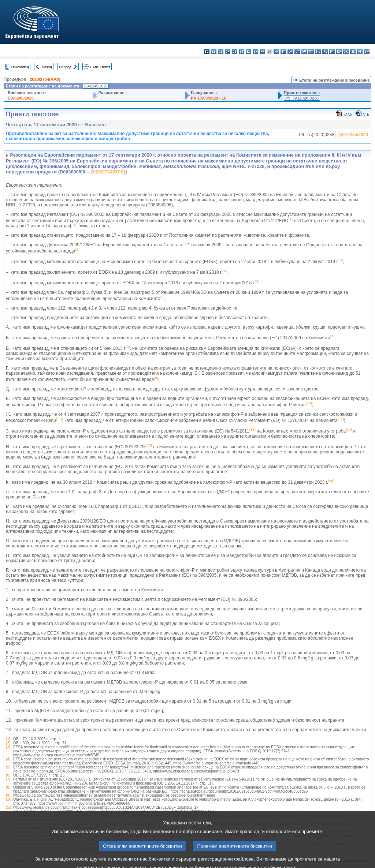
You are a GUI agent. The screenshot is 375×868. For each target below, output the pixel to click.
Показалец (20, 67)
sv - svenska (367, 51)
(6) (8, 775)
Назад (47, 67)
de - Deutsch (235, 51)
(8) (8, 787)
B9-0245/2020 (21, 98)
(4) (8, 759)
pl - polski (325, 51)
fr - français (262, 51)
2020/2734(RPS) (45, 79)
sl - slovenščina (353, 51)
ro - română (339, 51)
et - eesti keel (242, 51)
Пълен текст (100, 67)
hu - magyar (304, 51)
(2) (8, 743)
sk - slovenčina (346, 51)
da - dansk (228, 51)
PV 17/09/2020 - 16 (208, 98)
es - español (214, 51)
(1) (8, 739)
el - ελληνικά (248, 51)
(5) (8, 767)
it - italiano (283, 51)
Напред (65, 67)
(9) (8, 795)
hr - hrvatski (276, 51)
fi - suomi (360, 51)
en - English (255, 51)
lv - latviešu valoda (290, 51)
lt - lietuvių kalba (297, 51)
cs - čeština (221, 51)
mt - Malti (311, 51)
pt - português (332, 51)
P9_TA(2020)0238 (302, 98)
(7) (8, 779)
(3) (8, 747)
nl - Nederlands (318, 51)
